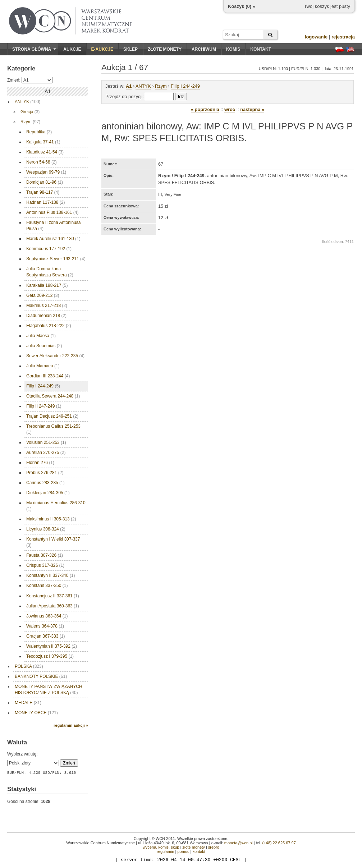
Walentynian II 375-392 (52, 646)
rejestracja (343, 37)
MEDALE (28, 703)
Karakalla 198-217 (47, 285)
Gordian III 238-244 (48, 376)
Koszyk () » (242, 6)
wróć (230, 109)
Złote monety (165, 49)
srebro (214, 847)
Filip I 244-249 (43, 386)
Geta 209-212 (43, 295)
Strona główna (34, 49)
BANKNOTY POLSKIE (41, 676)
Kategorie (21, 68)
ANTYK (28, 102)
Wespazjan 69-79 (46, 172)
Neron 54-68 (42, 162)
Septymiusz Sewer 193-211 (56, 259)
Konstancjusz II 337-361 (53, 596)
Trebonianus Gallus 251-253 (53, 429)
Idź (181, 97)
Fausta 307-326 (45, 555)
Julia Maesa (41, 336)
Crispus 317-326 (45, 565)
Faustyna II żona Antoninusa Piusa (53, 226)
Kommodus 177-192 (49, 249)
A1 (129, 86)
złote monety (193, 847)
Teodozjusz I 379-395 (50, 656)
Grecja (30, 112)
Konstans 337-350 (47, 585)
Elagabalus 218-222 (49, 326)
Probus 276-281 (45, 473)
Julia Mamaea (43, 366)
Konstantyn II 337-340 (51, 575)
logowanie (316, 37)
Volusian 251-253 (46, 442)
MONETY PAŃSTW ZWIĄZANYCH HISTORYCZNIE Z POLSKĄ (49, 690)
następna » (252, 109)
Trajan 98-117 (43, 192)
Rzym (30, 122)
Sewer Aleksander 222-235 (55, 356)
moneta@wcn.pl (239, 843)
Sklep (130, 49)
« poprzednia (205, 109)
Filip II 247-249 (44, 406)
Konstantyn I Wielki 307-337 (53, 542)
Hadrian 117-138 (45, 202)
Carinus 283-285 (45, 483)
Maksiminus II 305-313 (51, 519)
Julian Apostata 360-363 (53, 606)
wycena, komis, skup (161, 847)
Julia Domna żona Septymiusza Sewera (50, 272)
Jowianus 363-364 (47, 616)
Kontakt (261, 49)
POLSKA (29, 666)
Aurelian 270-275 (46, 453)
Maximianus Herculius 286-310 (56, 506)
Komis (233, 49)
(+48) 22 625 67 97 (279, 843)
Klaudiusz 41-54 (45, 152)
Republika (39, 132)
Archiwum (204, 49)
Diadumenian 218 (46, 316)
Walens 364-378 (45, 626)
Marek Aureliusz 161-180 (53, 239)
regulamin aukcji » (71, 725)
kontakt (199, 851)
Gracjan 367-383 (45, 636)
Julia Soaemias (44, 346)
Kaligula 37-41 (43, 142)
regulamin (165, 851)
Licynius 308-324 (46, 529)
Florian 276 (40, 463)
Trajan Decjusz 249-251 (52, 416)
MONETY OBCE (36, 713)
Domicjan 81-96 (45, 182)
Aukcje (72, 49)
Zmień (69, 763)
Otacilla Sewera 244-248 (53, 396)
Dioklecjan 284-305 (48, 493)
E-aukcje (102, 49)
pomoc (183, 851)
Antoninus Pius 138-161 (52, 212)
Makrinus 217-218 (47, 306)
